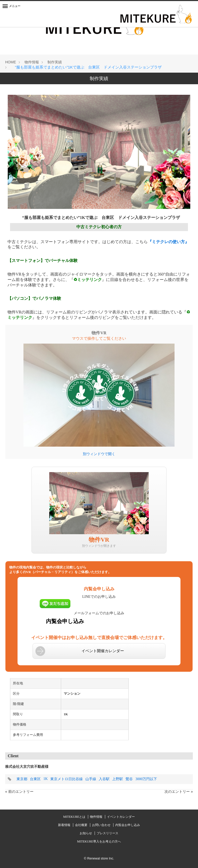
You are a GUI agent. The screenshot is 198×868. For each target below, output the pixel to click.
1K (46, 779)
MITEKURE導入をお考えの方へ (99, 841)
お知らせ (86, 833)
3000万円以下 (146, 779)
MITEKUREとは (75, 817)
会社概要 (82, 825)
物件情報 (97, 817)
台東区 (35, 779)
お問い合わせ (102, 825)
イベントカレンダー (121, 817)
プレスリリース (108, 833)
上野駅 (118, 779)
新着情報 (65, 825)
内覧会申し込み (65, 621)
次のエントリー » (179, 792)
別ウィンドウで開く (99, 454)
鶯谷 (129, 779)
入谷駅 (104, 779)
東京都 (22, 779)
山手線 (91, 779)
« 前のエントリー (19, 792)
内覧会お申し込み (128, 825)
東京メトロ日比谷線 (67, 779)
